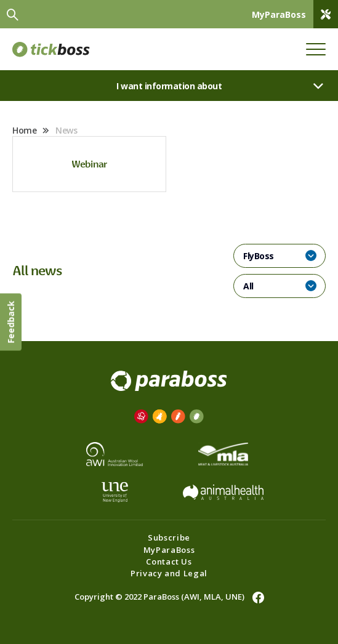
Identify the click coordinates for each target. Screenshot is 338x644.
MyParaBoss (169, 550)
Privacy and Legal (169, 573)
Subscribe (169, 537)
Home (24, 130)
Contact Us (169, 561)
